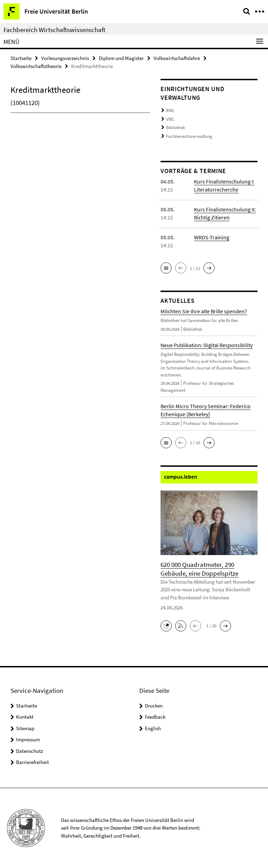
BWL (170, 110)
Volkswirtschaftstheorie (36, 66)
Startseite (21, 58)
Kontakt (25, 717)
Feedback (155, 717)
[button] (166, 268)
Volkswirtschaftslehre (177, 58)
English (153, 728)
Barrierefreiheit (32, 762)
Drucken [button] (154, 706)
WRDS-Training (212, 237)
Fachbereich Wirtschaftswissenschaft (54, 30)
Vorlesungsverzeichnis (65, 58)
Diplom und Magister (121, 58)
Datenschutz (29, 751)
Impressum (28, 739)
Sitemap (25, 728)
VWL (170, 119)
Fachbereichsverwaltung (189, 136)
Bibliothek (176, 128)
